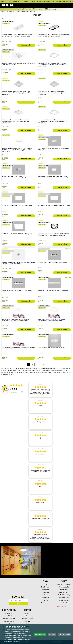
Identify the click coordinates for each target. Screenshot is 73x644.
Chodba (18, 12)
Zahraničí (27, 613)
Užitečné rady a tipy (27, 616)
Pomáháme (46, 598)
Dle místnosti (10, 12)
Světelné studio (46, 587)
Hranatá (32, 12)
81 (44, 364)
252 (14, 392)
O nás (46, 584)
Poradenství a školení (9, 619)
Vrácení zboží (64, 590)
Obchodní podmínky (64, 595)
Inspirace (27, 621)
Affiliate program (64, 600)
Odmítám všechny (64, 635)
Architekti (9, 616)
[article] (40, 390)
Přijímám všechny (40, 635)
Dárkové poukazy (64, 598)
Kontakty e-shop (64, 603)
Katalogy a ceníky (27, 619)
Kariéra (46, 600)
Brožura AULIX (46, 603)
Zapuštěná (25, 12)
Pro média (46, 592)
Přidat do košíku (26, 45)
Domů (3, 12)
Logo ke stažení (46, 595)
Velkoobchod (9, 613)
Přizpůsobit (52, 635)
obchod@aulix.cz (68, 1)
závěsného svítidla (24, 368)
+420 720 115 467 (53, 1)
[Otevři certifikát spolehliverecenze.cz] (16, 386)
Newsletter (46, 590)
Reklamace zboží (64, 592)
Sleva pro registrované (64, 584)
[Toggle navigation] (69, 5)
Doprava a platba (64, 587)
